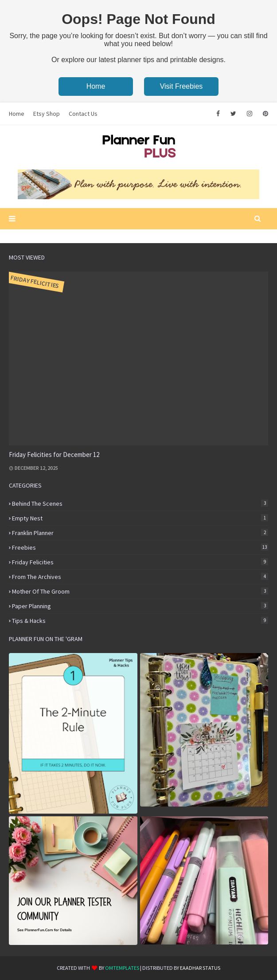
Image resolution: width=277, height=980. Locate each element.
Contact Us (83, 114)
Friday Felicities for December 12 (54, 455)
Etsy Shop (47, 114)
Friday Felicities (140, 562)
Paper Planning (140, 606)
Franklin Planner (140, 533)
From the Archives (140, 577)
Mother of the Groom (140, 591)
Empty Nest (140, 518)
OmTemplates (122, 968)
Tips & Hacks (140, 621)
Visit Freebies (181, 86)
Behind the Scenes (140, 504)
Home (96, 86)
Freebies (140, 547)
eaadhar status (200, 968)
